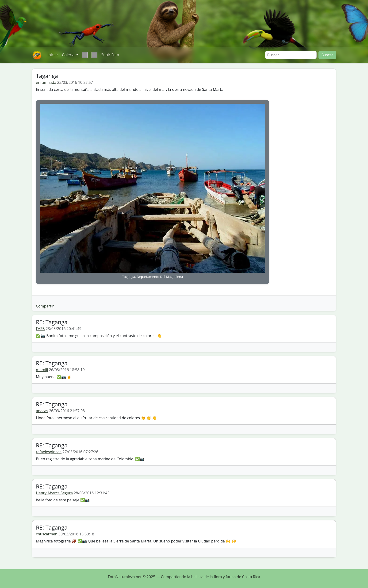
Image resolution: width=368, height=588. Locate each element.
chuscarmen (47, 534)
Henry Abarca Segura (54, 493)
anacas (42, 411)
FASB (40, 329)
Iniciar (53, 55)
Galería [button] (69, 55)
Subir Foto (110, 55)
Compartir (45, 306)
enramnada (46, 82)
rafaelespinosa (49, 452)
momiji (42, 370)
